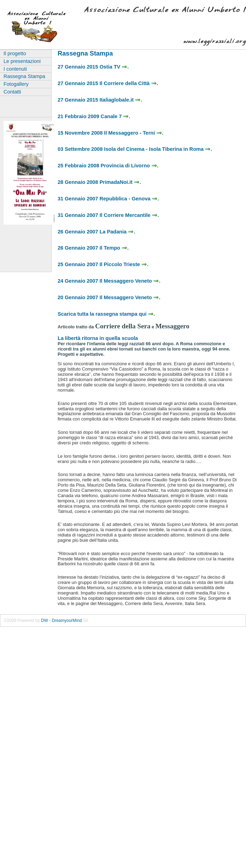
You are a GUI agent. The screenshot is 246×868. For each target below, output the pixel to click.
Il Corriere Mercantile (128, 215)
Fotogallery (16, 84)
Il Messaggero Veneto (129, 281)
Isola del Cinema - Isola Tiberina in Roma (157, 149)
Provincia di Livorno (129, 166)
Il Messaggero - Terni (133, 133)
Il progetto (15, 53)
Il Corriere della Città (128, 83)
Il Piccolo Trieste (123, 264)
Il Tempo (113, 248)
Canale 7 (115, 116)
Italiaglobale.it (120, 100)
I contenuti (15, 69)
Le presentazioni (22, 61)
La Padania (116, 232)
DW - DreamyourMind (61, 621)
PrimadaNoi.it (119, 182)
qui (146, 314)
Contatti (12, 92)
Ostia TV (113, 67)
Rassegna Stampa (24, 76)
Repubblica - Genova (128, 199)
